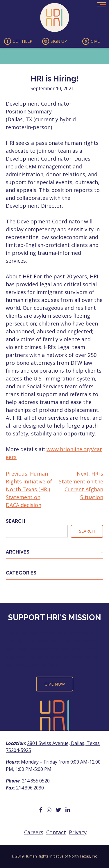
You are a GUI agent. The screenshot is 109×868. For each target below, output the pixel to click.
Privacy (78, 832)
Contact (56, 832)
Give (91, 41)
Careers (34, 832)
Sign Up (54, 41)
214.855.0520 (36, 781)
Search (15, 521)
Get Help (18, 41)
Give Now (55, 684)
